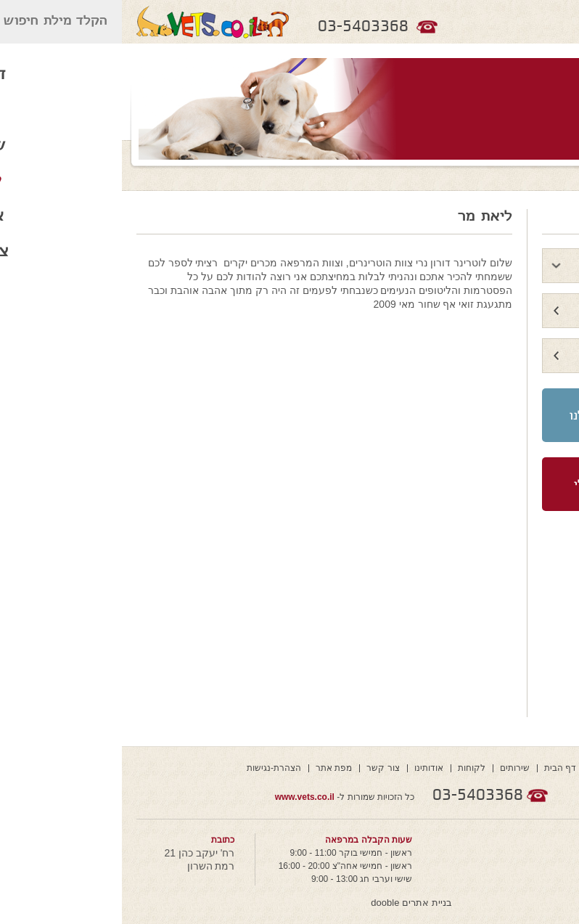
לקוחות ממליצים (509, 266)
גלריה (536, 356)
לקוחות (350, 768)
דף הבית (438, 768)
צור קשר (261, 768)
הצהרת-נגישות (152, 768)
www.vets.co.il (183, 797)
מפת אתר (212, 768)
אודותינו (307, 768)
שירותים (393, 768)
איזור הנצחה (519, 311)
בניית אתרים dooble (289, 903)
